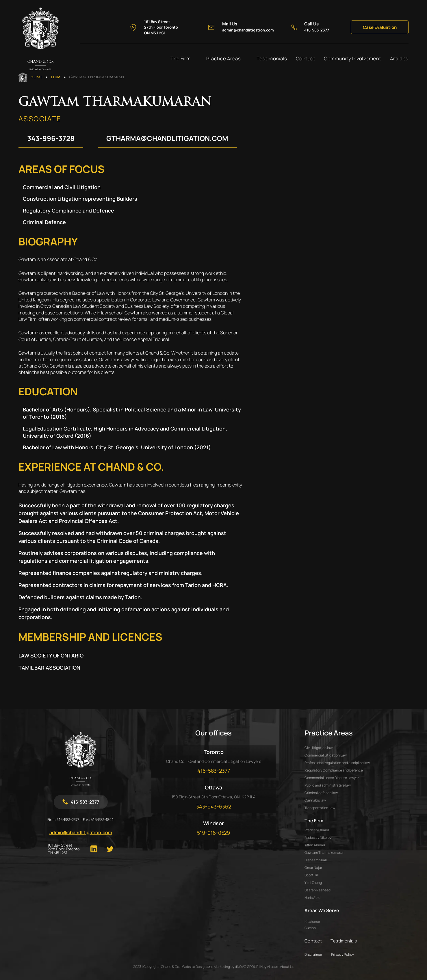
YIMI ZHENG (313, 883)
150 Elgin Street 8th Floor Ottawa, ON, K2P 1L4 (213, 797)
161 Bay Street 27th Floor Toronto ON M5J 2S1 (64, 849)
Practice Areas (223, 58)
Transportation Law (320, 808)
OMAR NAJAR (313, 868)
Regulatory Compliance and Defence (334, 770)
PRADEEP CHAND (317, 830)
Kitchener (312, 922)
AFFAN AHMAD (315, 845)
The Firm (180, 58)
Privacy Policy (343, 954)
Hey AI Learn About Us (277, 967)
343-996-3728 (51, 138)
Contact (306, 58)
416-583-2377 (68, 819)
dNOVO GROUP (247, 967)
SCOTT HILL (312, 875)
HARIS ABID (312, 898)
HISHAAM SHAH (316, 860)
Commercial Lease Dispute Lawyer (332, 778)
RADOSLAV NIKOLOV (318, 838)
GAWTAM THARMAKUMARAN (324, 853)
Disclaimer (313, 954)
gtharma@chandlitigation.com (167, 138)
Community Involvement (353, 58)
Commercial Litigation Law (326, 755)
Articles (399, 58)
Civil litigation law (319, 748)
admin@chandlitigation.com (81, 832)
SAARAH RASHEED (318, 890)
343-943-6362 (214, 806)
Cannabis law (315, 800)
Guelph (310, 928)
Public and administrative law (328, 785)
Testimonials (272, 58)
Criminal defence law (321, 793)
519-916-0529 (213, 833)
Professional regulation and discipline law (337, 763)
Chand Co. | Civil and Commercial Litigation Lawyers (214, 761)
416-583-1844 (102, 819)
